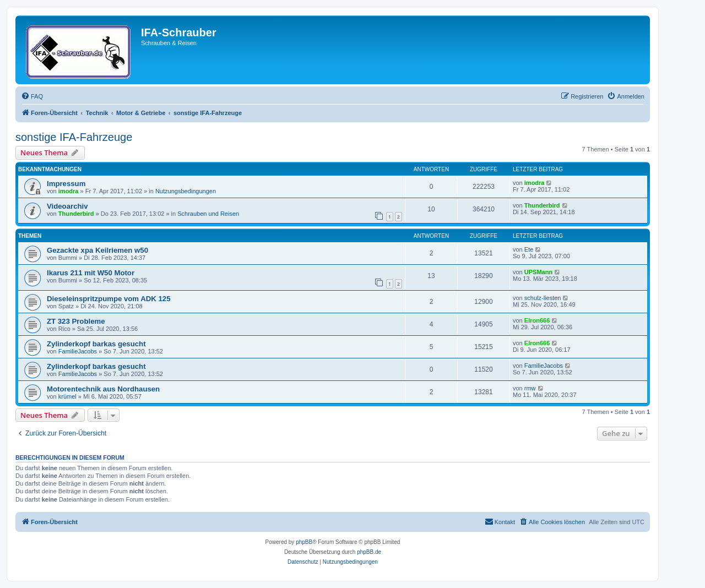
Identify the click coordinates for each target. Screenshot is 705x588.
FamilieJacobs (78, 351)
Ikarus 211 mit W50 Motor (91, 273)
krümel (67, 396)
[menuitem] (32, 96)
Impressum (66, 184)
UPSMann (538, 272)
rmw (530, 388)
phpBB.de (369, 552)
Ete (529, 249)
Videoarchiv (67, 206)
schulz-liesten (543, 298)
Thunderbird (76, 214)
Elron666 (537, 320)
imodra (69, 191)
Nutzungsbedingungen (186, 191)
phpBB (304, 542)
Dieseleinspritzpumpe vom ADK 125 (109, 299)
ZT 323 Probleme (76, 321)
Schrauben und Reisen (208, 214)
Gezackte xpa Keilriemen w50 (97, 250)
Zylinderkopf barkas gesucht (96, 344)
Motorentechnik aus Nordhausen (103, 389)
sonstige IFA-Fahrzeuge (74, 137)
